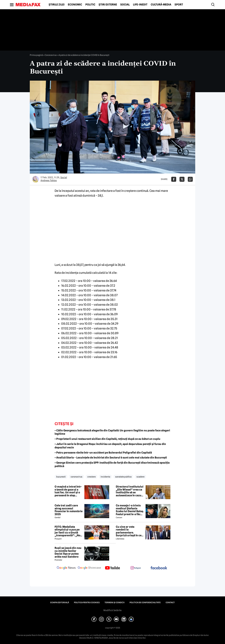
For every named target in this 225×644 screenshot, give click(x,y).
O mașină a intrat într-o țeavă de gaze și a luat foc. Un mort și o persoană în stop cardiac (68, 491)
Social (125, 5)
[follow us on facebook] (159, 568)
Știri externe (108, 5)
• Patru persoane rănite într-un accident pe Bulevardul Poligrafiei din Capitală (103, 453)
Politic (90, 5)
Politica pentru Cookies (87, 603)
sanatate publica (123, 477)
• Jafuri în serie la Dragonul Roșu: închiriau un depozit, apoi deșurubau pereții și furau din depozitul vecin (110, 446)
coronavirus (77, 477)
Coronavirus (51, 55)
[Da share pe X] (182, 179)
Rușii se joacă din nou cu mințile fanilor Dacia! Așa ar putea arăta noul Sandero (68, 552)
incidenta (105, 477)
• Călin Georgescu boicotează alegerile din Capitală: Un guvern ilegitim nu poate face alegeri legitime (112, 432)
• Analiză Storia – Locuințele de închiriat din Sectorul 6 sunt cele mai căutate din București (111, 458)
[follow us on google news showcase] (89, 568)
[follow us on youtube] (112, 568)
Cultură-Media (161, 5)
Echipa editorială (60, 603)
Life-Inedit (140, 5)
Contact (170, 603)
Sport (179, 5)
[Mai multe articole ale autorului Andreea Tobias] (36, 179)
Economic (75, 5)
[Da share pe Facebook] (174, 179)
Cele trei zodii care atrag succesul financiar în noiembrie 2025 (69, 510)
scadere (140, 477)
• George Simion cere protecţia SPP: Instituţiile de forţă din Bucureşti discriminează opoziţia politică (112, 464)
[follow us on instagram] (136, 568)
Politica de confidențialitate (145, 603)
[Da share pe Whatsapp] (190, 179)
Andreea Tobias (49, 180)
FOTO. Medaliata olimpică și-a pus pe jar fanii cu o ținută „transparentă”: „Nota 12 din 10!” (69, 531)
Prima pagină (36, 55)
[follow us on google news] (66, 568)
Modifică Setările (112, 610)
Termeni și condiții (115, 603)
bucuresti (61, 477)
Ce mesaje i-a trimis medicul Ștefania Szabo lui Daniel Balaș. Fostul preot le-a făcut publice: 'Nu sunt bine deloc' (130, 510)
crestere (91, 477)
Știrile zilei (57, 5)
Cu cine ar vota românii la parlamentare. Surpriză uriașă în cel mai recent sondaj (129, 531)
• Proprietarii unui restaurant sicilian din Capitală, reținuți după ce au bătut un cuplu (107, 439)
